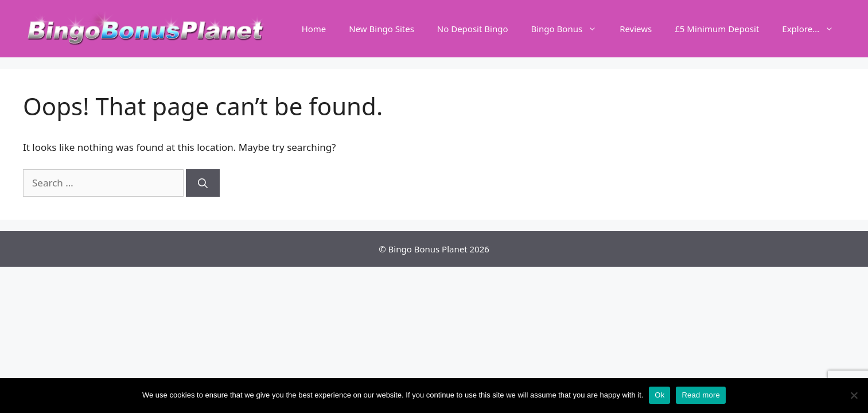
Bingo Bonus (569, 29)
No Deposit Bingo (473, 29)
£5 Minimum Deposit (717, 29)
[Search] (203, 183)
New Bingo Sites (382, 29)
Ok (659, 395)
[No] (854, 395)
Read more (701, 395)
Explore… (813, 29)
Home (314, 29)
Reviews (636, 29)
